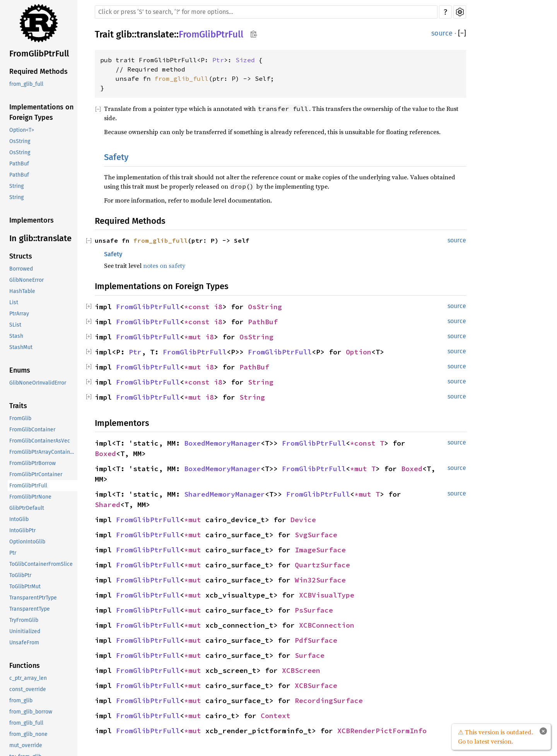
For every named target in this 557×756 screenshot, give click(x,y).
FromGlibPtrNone (30, 497)
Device (303, 520)
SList (15, 325)
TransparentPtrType (33, 598)
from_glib (21, 701)
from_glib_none (28, 734)
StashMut (21, 347)
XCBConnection (327, 625)
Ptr (13, 553)
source (442, 33)
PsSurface (314, 610)
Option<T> (22, 130)
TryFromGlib (24, 620)
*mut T (363, 469)
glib (124, 34)
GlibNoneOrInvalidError (38, 383)
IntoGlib (19, 519)
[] (462, 33)
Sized (245, 60)
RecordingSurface (329, 701)
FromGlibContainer (32, 430)
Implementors (32, 220)
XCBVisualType (327, 595)
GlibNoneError (26, 280)
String (16, 186)
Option (359, 352)
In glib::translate (40, 238)
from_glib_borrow (31, 712)
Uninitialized (25, 631)
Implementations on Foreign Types (41, 112)
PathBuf (19, 164)
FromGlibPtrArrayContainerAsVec (43, 452)
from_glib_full (26, 84)
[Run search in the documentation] (266, 12)
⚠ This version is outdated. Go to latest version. (495, 737)
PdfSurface (316, 640)
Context (276, 716)
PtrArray (19, 314)
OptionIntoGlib (27, 542)
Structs (21, 256)
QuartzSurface (322, 565)
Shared (108, 505)
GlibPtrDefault (27, 508)
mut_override (26, 745)
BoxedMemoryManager (222, 443)
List (14, 302)
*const (199, 307)
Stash (16, 336)
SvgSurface (316, 535)
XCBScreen (301, 670)
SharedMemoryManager (225, 494)
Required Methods (38, 72)
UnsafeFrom (24, 643)
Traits (18, 406)
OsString (20, 141)
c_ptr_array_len (28, 678)
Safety (116, 157)
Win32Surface (320, 580)
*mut (195, 337)
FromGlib (20, 418)
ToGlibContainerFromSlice (41, 564)
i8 (218, 307)
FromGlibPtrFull (39, 54)
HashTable (22, 291)
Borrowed (21, 269)
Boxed (105, 454)
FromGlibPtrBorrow (32, 463)
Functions (25, 666)
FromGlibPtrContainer (36, 474)
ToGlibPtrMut (25, 587)
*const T (367, 443)
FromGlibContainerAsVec (40, 441)
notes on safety (164, 266)
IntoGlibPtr (22, 530)
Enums (20, 370)
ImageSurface (320, 550)
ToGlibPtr (20, 575)
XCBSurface (316, 685)
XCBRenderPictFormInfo (382, 731)
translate (155, 34)
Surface (310, 655)
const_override (28, 689)
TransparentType (30, 609)
